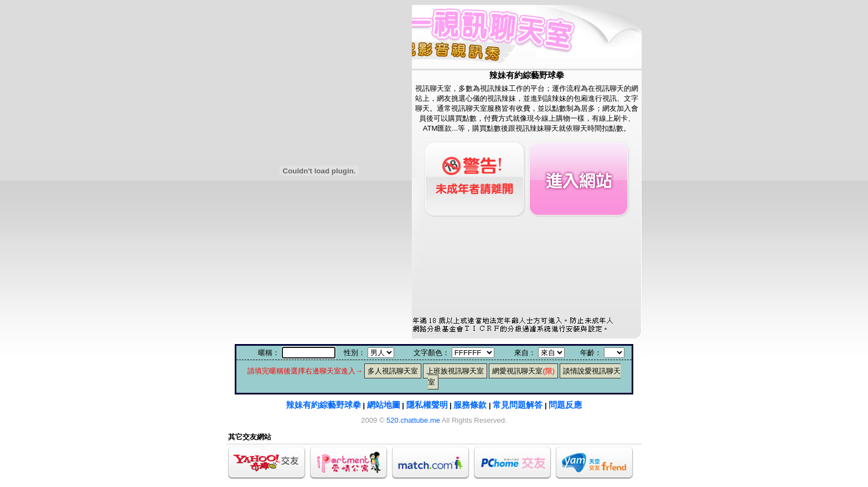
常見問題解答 (518, 405)
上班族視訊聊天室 (455, 371)
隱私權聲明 (427, 405)
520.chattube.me (413, 420)
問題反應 (565, 405)
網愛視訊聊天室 (523, 371)
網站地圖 (384, 405)
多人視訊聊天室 (393, 371)
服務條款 (470, 405)
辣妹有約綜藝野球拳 (324, 405)
